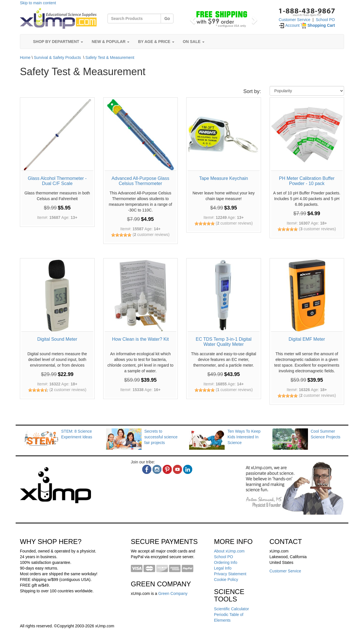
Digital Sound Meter (57, 339)
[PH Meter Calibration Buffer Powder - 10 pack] (307, 135)
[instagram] (157, 469)
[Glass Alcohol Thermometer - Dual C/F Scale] (57, 135)
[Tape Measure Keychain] (224, 135)
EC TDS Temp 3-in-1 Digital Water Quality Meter (224, 342)
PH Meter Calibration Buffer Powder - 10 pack (307, 181)
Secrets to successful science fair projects (161, 437)
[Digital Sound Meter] (57, 296)
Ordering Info (226, 562)
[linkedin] (188, 469)
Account (289, 25)
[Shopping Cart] (318, 25)
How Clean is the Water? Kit (140, 339)
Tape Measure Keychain (224, 178)
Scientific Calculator (232, 609)
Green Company (173, 593)
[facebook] (147, 469)
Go (167, 19)
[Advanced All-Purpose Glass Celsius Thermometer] (141, 135)
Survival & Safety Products (57, 57)
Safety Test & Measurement (110, 57)
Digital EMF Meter (307, 339)
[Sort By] (307, 91)
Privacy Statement (230, 574)
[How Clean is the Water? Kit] (141, 296)
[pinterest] (167, 469)
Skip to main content (38, 3)
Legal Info (223, 568)
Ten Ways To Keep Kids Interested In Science (244, 437)
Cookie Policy (226, 580)
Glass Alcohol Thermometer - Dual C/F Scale (57, 181)
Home (25, 57)
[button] (192, 19)
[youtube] (177, 469)
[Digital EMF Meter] (307, 296)
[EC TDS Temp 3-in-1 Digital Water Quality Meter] (224, 296)
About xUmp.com (229, 551)
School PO (325, 20)
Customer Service (294, 20)
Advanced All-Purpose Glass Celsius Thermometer (140, 181)
